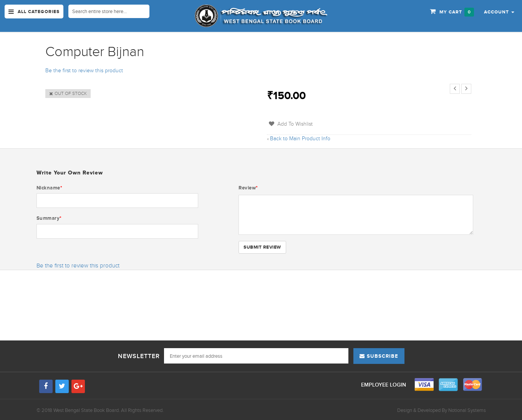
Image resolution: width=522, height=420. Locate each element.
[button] (499, 12)
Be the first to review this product (84, 71)
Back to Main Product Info (299, 139)
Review (248, 188)
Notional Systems (467, 410)
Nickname (50, 188)
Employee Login (384, 385)
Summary (49, 218)
